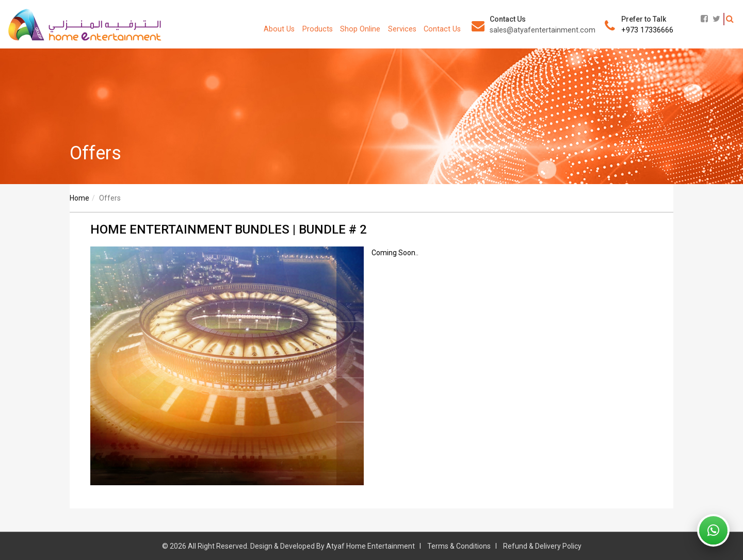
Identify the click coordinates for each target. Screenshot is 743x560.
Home (79, 198)
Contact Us (442, 29)
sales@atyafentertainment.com (543, 30)
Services (402, 29)
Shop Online (360, 29)
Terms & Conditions (459, 546)
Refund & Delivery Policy (542, 546)
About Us (279, 29)
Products (318, 29)
